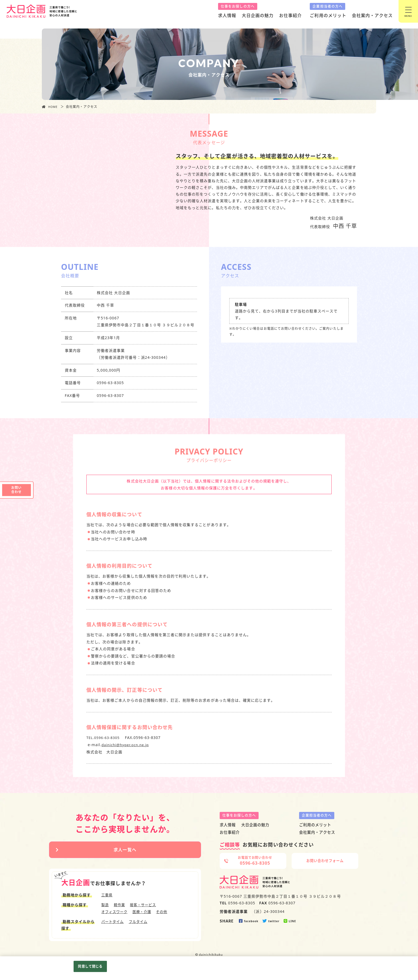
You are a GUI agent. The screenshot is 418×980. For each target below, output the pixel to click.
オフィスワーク (115, 914)
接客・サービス (145, 907)
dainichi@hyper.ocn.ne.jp (127, 757)
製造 (105, 907)
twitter (271, 921)
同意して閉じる (90, 966)
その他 (165, 914)
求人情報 (227, 15)
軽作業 (120, 907)
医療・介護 (144, 914)
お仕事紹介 (290, 15)
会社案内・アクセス (372, 15)
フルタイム (140, 923)
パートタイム (113, 923)
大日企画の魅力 (258, 15)
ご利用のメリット (328, 15)
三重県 (107, 897)
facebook (249, 921)
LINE (290, 921)
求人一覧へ (125, 851)
